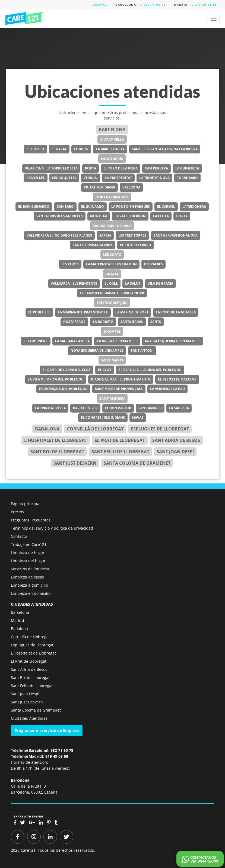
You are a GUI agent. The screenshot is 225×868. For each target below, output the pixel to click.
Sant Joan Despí (175, 452)
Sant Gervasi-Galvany (93, 245)
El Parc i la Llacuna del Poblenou (150, 370)
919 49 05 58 (206, 5)
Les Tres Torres (132, 235)
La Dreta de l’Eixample (117, 341)
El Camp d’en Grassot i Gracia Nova (112, 293)
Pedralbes (153, 264)
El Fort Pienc (36, 341)
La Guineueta (187, 168)
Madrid (18, 620)
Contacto (19, 536)
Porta (91, 168)
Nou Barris (112, 159)
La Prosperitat (118, 178)
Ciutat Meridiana (99, 187)
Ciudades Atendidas (29, 718)
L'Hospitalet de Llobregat (33, 653)
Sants (156, 322)
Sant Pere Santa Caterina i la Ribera (165, 149)
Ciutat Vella (112, 139)
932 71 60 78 (155, 5)
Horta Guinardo (112, 197)
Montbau (99, 216)
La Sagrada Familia (72, 341)
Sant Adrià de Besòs (176, 440)
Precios (17, 512)
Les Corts (112, 254)
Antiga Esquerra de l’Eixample (172, 341)
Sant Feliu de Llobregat (120, 452)
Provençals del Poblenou (63, 389)
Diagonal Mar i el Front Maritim (121, 379)
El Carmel (166, 207)
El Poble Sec (39, 312)
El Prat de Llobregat (29, 661)
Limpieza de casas (27, 577)
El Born (81, 149)
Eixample (112, 331)
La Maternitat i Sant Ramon (111, 264)
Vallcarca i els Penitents (74, 283)
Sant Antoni (142, 350)
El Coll (111, 283)
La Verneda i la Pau (167, 389)
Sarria (105, 235)
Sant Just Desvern (75, 463)
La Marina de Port (132, 312)
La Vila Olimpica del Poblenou (56, 379)
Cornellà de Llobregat (95, 429)
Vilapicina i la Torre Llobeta (51, 168)
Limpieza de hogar (28, 553)
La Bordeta (103, 322)
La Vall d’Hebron (130, 216)
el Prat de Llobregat (120, 440)
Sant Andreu (112, 398)
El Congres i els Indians (103, 418)
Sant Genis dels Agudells (60, 216)
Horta (182, 216)
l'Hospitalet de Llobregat (56, 440)
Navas (138, 418)
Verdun (91, 178)
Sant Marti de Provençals (119, 389)
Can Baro (65, 207)
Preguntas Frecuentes (31, 520)
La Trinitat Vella (50, 408)
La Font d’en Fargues (131, 207)
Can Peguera (156, 168)
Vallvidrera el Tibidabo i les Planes (59, 235)
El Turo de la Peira (121, 168)
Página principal (26, 504)
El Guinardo (93, 207)
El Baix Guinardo (34, 207)
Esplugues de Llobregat (160, 429)
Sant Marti (112, 360)
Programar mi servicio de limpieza (47, 730)
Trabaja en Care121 (29, 544)
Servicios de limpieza (30, 569)
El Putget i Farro (136, 245)
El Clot (105, 370)
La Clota (161, 216)
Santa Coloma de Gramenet (137, 463)
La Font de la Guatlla (176, 312)
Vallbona (131, 187)
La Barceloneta (110, 149)
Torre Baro (187, 178)
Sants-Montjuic (112, 303)
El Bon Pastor (118, 408)
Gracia (112, 274)
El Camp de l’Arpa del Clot (67, 370)
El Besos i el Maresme (177, 379)
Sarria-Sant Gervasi (112, 226)
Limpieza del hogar (28, 561)
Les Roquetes (64, 178)
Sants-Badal (132, 322)
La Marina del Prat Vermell (83, 312)
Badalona (47, 429)
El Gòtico (35, 149)
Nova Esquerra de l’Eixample (97, 350)
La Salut (133, 283)
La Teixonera (194, 207)
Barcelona (112, 130)
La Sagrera (179, 408)
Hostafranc (74, 322)
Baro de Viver (85, 408)
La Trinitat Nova (154, 178)
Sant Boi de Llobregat (57, 452)
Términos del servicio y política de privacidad (52, 528)
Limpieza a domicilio (29, 585)
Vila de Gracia (160, 283)
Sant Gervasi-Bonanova (176, 235)
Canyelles (36, 178)
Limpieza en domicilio (31, 593)
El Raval (59, 149)
